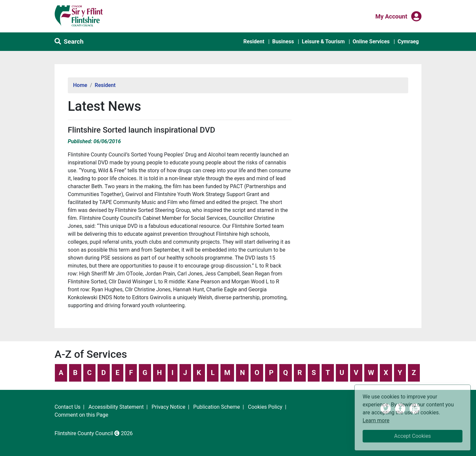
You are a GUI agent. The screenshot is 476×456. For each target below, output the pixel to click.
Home (80, 85)
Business (283, 41)
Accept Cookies (412, 436)
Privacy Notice (169, 407)
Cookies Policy (265, 407)
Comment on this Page (81, 415)
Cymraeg (408, 41)
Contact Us (68, 407)
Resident (254, 41)
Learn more (376, 420)
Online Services (371, 41)
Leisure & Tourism (323, 41)
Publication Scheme (217, 407)
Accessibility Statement (116, 407)
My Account (391, 16)
